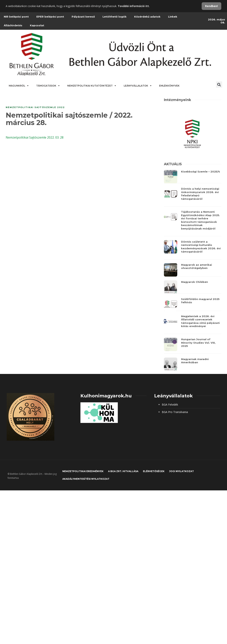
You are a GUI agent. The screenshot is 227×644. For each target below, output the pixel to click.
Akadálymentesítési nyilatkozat (86, 479)
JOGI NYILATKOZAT (181, 471)
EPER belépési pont (50, 17)
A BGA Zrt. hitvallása (123, 471)
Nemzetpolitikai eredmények (83, 471)
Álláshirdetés (13, 25)
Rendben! (211, 6)
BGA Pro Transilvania (175, 412)
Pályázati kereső (83, 17)
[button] (219, 85)
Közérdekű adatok (147, 17)
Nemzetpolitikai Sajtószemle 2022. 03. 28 (35, 137)
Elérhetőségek (154, 471)
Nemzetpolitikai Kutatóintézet (92, 86)
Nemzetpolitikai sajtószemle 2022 (35, 107)
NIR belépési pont (16, 17)
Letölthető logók (115, 17)
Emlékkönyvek (169, 86)
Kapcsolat (37, 25)
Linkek (173, 17)
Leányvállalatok (138, 86)
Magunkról (19, 86)
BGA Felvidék (170, 405)
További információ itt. (134, 6)
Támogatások (48, 86)
